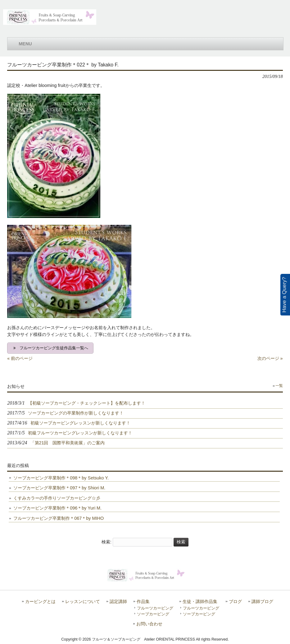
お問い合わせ (149, 624)
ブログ (235, 602)
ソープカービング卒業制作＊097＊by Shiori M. (59, 488)
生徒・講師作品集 (200, 602)
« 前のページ (20, 358)
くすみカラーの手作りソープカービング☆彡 (57, 498)
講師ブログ (262, 602)
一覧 (279, 386)
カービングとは (40, 602)
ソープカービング (153, 614)
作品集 (143, 602)
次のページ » (270, 358)
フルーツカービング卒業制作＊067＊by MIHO (59, 518)
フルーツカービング (155, 608)
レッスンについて (83, 602)
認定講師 (118, 602)
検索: (106, 542)
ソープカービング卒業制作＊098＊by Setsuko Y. (61, 478)
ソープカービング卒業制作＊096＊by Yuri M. (57, 508)
